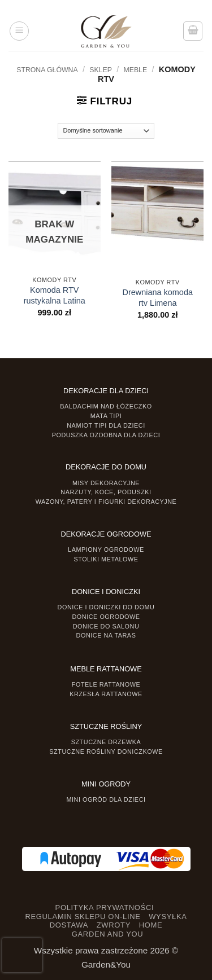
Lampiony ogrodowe (106, 550)
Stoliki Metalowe (106, 559)
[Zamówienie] (106, 131)
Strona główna (47, 70)
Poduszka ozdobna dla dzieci (106, 435)
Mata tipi (106, 416)
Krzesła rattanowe (106, 694)
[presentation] (22, 955)
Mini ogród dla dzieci (106, 799)
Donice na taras (106, 635)
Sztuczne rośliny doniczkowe (106, 752)
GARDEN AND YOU (108, 934)
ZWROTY (114, 925)
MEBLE (136, 70)
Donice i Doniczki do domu (106, 607)
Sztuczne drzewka (106, 742)
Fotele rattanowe (106, 684)
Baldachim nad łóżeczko (106, 406)
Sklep (101, 70)
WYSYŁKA (168, 917)
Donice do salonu (106, 626)
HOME (151, 925)
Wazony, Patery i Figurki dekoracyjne (106, 502)
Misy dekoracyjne (106, 483)
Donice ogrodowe (106, 617)
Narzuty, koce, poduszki (106, 492)
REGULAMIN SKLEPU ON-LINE (83, 917)
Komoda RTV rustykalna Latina (55, 295)
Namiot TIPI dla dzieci (106, 425)
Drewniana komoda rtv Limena (158, 298)
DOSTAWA (69, 925)
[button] (19, 31)
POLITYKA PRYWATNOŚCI (105, 908)
